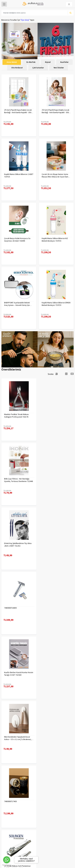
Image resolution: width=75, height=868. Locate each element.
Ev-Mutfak (31, 62)
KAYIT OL (69, 834)
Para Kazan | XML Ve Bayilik (12, 806)
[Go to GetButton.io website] (7, 865)
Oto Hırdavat (17, 68)
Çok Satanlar (38, 68)
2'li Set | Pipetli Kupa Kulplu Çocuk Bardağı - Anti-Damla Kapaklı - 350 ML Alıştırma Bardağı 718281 (18, 111)
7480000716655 (48, 478)
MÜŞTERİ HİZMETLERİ (10, 817)
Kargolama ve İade (9, 810)
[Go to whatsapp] (7, 860)
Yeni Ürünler (59, 68)
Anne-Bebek (12, 62)
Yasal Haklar (44, 813)
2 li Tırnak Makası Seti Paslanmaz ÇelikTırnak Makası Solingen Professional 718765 (55, 608)
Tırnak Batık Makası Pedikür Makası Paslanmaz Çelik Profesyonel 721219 (18, 672)
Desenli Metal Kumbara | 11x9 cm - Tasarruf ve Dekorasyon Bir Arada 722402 (18, 736)
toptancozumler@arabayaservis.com (38, 847)
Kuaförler (64, 62)
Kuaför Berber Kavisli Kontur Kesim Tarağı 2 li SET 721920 (19, 544)
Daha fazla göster (38, 776)
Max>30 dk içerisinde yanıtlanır (38, 852)
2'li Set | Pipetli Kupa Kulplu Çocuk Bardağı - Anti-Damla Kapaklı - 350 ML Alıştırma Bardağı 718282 (56, 111)
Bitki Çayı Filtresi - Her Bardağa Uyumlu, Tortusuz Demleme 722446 (56, 415)
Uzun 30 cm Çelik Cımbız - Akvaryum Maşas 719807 (52, 672)
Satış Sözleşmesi (46, 817)
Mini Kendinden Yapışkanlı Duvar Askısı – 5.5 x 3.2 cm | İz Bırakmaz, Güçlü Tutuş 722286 (55, 544)
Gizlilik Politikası (46, 810)
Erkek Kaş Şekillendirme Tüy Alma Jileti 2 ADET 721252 (18, 479)
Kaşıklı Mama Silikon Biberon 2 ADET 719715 (19, 175)
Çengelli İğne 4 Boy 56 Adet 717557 (56, 735)
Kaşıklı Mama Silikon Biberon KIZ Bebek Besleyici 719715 (55, 240)
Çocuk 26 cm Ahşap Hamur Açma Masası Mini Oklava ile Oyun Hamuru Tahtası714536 (56, 175)
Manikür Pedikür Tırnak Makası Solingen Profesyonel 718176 (16, 415)
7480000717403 (10, 607)
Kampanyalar (7, 813)
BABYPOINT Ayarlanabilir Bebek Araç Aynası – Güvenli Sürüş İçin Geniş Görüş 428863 (17, 304)
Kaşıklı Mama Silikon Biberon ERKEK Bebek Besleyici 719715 (56, 304)
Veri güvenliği (44, 806)
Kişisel (48, 62)
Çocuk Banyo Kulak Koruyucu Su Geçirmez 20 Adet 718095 (17, 240)
